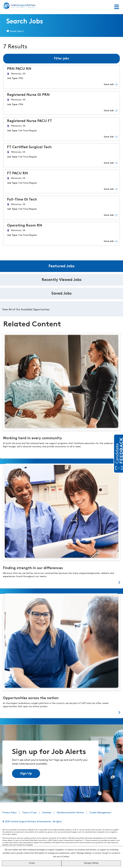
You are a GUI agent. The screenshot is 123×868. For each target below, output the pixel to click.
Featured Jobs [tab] (61, 266)
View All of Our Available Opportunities (26, 310)
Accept (32, 863)
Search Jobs (25, 22)
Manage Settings (91, 863)
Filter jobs (61, 59)
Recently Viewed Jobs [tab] (62, 280)
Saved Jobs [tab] (61, 294)
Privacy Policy (9, 813)
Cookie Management (100, 813)
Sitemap (47, 813)
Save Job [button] (109, 85)
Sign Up (26, 773)
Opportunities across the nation (31, 698)
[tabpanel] (61, 309)
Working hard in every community (32, 438)
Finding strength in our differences (33, 568)
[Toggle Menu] (117, 7)
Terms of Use (29, 813)
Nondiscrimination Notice (70, 813)
